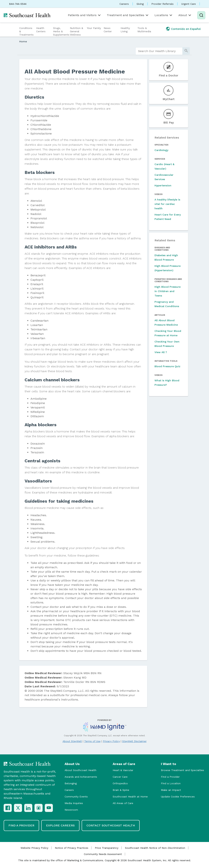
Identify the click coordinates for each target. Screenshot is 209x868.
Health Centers (41, 30)
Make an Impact (171, 790)
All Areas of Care (123, 803)
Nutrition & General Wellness (77, 31)
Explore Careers (60, 825)
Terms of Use (92, 741)
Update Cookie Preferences (178, 797)
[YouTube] (49, 808)
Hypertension (163, 185)
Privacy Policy (111, 741)
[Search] (201, 15)
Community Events (76, 797)
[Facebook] (8, 808)
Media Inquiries (74, 803)
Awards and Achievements (81, 777)
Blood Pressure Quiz (167, 366)
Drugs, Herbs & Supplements (61, 31)
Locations (164, 15)
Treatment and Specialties (128, 15)
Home (23, 41)
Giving (140, 4)
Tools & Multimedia (144, 30)
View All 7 (161, 352)
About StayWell (72, 741)
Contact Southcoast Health (111, 825)
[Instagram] (39, 808)
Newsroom (71, 810)
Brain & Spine (121, 790)
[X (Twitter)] (18, 808)
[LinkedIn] (28, 808)
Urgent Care (189, 4)
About (185, 15)
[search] (159, 51)
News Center (108, 30)
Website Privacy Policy (34, 848)
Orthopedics (120, 783)
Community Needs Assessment (103, 854)
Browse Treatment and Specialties (182, 770)
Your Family (94, 28)
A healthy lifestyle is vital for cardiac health (167, 204)
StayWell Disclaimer (134, 741)
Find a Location (171, 783)
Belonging (71, 783)
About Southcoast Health (80, 770)
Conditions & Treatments (26, 31)
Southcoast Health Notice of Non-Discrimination (155, 848)
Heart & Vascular (123, 770)
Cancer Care (120, 777)
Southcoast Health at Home (130, 797)
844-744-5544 (18, 4)
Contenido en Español (186, 29)
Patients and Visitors (85, 15)
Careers (124, 4)
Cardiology (161, 150)
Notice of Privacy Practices (72, 848)
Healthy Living (125, 30)
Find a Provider (170, 777)
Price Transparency (107, 848)
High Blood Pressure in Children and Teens (168, 291)
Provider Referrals (162, 4)
